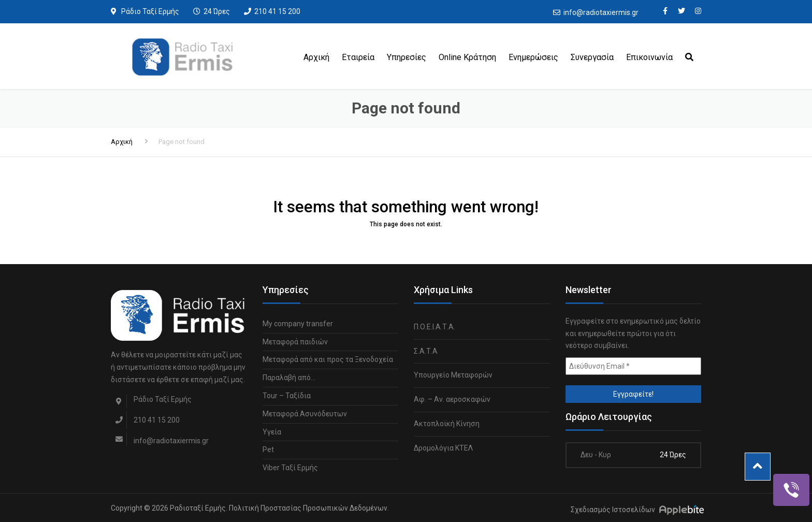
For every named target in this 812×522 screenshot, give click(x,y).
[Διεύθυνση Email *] (634, 366)
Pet (268, 450)
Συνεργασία (592, 57)
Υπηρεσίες (407, 57)
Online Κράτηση (467, 57)
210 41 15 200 (277, 11)
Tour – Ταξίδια (287, 396)
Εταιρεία (358, 57)
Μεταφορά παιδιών (295, 342)
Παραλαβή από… (289, 378)
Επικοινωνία (649, 57)
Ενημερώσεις (533, 57)
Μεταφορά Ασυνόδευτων (305, 414)
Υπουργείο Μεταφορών (453, 375)
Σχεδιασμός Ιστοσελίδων (613, 510)
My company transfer (298, 324)
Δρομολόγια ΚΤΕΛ (443, 448)
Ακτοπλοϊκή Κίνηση (447, 424)
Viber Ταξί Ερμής (290, 468)
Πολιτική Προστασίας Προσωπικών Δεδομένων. (309, 508)
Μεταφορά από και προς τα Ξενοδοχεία (328, 359)
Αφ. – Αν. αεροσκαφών (452, 399)
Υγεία (272, 432)
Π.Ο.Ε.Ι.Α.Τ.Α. (434, 327)
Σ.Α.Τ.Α (426, 351)
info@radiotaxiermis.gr (601, 12)
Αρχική (316, 57)
